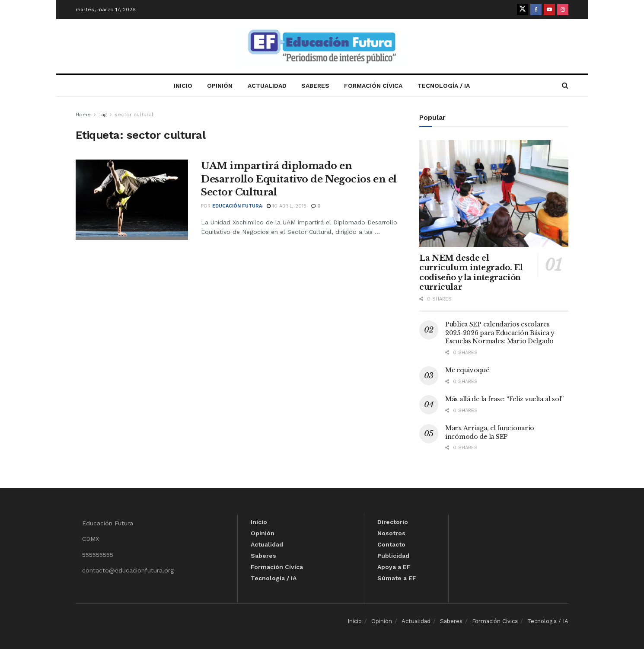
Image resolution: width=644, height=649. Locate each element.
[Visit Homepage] (322, 46)
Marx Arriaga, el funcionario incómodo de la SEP (490, 432)
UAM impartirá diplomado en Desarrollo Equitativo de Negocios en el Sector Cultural (299, 179)
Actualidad (267, 86)
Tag (103, 115)
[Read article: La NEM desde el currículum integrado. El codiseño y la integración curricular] (494, 193)
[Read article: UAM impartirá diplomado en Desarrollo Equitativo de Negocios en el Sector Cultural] (132, 200)
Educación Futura (237, 206)
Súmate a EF (397, 578)
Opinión (220, 86)
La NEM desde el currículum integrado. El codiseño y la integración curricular (471, 273)
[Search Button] (565, 86)
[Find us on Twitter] (523, 10)
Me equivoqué (467, 370)
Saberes (315, 86)
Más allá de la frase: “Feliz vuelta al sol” (504, 399)
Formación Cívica (373, 86)
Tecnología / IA (444, 86)
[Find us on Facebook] (536, 10)
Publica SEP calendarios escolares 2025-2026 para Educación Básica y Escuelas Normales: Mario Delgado (500, 333)
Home (83, 115)
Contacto (391, 544)
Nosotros (391, 533)
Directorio (393, 522)
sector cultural (134, 115)
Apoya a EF (394, 567)
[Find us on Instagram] (563, 10)
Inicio (183, 86)
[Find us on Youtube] (549, 10)
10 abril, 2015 (287, 206)
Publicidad (393, 556)
